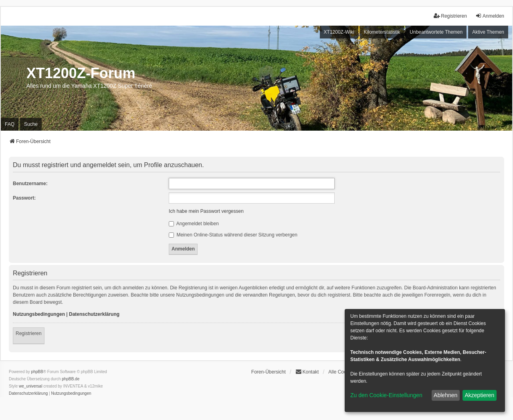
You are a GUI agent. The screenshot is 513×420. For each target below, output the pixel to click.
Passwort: (24, 198)
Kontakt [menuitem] (307, 372)
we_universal (30, 386)
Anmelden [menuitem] (490, 16)
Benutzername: (30, 184)
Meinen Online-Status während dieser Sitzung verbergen (233, 235)
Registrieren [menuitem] (450, 16)
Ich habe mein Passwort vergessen (206, 211)
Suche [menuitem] (31, 124)
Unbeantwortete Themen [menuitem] (436, 32)
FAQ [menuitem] (10, 124)
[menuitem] (28, 394)
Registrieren (29, 333)
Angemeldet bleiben (194, 224)
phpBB (37, 372)
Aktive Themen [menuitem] (488, 32)
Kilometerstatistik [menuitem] (382, 32)
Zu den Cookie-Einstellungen (386, 395)
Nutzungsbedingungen (39, 314)
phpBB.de (71, 379)
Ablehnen (445, 395)
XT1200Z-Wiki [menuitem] (339, 32)
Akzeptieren (479, 395)
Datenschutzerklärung (94, 314)
